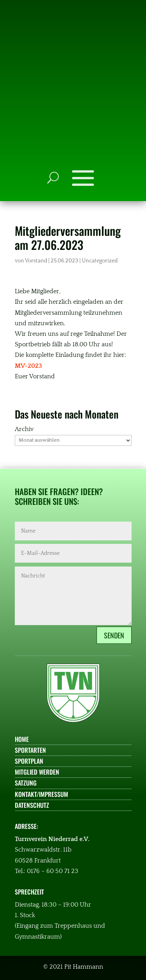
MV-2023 (28, 366)
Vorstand (36, 261)
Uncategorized (100, 261)
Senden (114, 635)
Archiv (24, 429)
